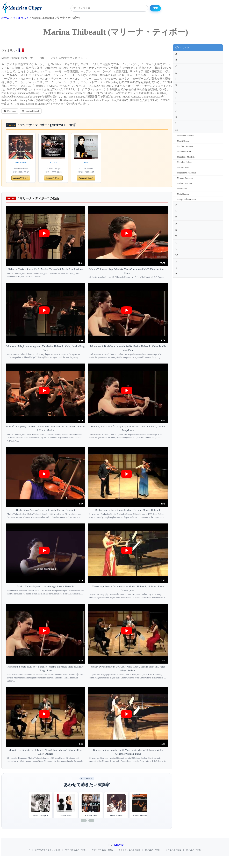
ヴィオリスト (182, 47)
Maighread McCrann (186, 199)
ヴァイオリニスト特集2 (102, 850)
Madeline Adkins (185, 162)
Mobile (119, 845)
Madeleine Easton (185, 151)
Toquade (53, 163)
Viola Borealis (21, 163)
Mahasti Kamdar (185, 183)
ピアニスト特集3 (194, 850)
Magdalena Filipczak (186, 173)
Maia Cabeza (183, 194)
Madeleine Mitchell (186, 157)
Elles (86, 163)
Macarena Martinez (186, 136)
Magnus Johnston (185, 178)
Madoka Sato (183, 167)
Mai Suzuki (182, 189)
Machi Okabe (183, 141)
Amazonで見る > (21, 178)
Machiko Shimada (185, 146)
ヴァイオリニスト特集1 (76, 850)
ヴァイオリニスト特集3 (129, 850)
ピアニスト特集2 (173, 850)
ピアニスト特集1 (153, 850)
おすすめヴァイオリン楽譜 (47, 850)
